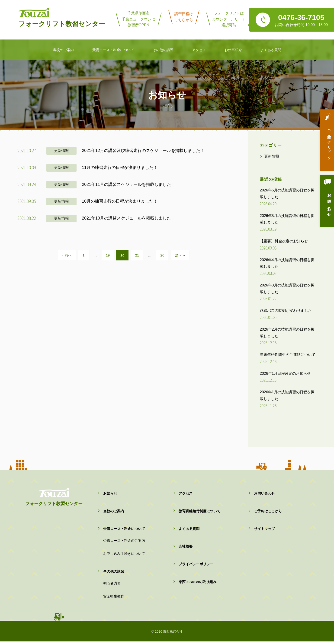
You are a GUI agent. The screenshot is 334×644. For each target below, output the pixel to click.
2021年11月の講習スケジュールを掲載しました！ (128, 184)
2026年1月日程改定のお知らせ (285, 373)
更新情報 (61, 151)
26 (162, 255)
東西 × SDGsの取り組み (198, 583)
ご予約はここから (268, 511)
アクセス (186, 493)
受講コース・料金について (124, 529)
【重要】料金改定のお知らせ (284, 241)
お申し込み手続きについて (124, 555)
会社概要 (186, 547)
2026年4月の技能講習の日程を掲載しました (287, 263)
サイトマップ (264, 529)
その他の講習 (114, 573)
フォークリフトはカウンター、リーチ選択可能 (229, 19)
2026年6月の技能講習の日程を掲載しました (287, 194)
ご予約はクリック (326, 143)
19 (108, 255)
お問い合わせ (326, 206)
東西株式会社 (173, 634)
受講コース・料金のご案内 (124, 542)
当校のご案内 (114, 511)
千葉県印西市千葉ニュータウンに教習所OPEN (138, 19)
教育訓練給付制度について (199, 511)
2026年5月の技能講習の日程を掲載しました (287, 219)
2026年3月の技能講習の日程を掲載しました (287, 289)
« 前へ (67, 255)
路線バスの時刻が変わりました (286, 310)
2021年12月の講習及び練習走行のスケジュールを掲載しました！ (143, 151)
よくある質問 (189, 529)
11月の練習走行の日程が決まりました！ (120, 168)
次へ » (180, 255)
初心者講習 (112, 585)
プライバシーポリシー (196, 565)
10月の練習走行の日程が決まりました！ (120, 201)
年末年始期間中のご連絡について (288, 355)
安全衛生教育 (114, 599)
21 (137, 255)
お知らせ (110, 493)
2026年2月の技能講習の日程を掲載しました (287, 333)
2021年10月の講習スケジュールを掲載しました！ (128, 218)
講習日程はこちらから (184, 17)
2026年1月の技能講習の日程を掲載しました (287, 395)
